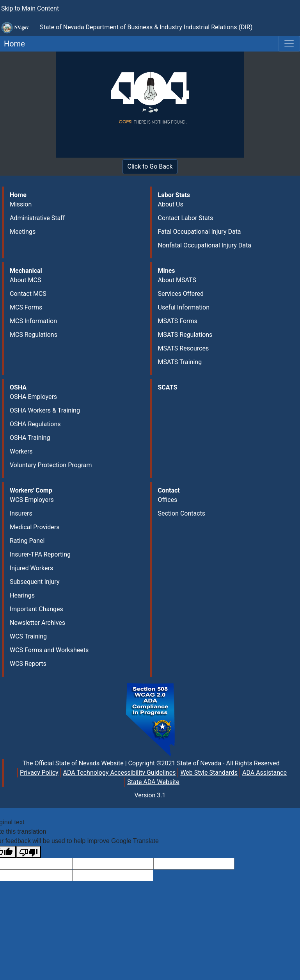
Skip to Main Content (30, 8)
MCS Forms (26, 307)
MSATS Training (180, 362)
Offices (168, 500)
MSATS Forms (178, 321)
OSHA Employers (33, 397)
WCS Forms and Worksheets (49, 650)
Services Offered (181, 294)
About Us (171, 204)
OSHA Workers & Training (45, 410)
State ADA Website (153, 782)
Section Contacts (182, 513)
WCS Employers (32, 500)
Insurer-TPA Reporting (40, 554)
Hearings (22, 595)
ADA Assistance (264, 773)
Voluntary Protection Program (51, 465)
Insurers (21, 513)
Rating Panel (27, 541)
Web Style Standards (209, 773)
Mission (21, 204)
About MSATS (177, 280)
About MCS (25, 280)
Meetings (23, 232)
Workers (21, 451)
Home (12, 44)
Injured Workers (31, 568)
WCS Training (28, 636)
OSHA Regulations (35, 424)
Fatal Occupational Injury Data (200, 232)
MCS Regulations (34, 335)
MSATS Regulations (185, 335)
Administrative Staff (37, 218)
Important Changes (36, 609)
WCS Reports (28, 664)
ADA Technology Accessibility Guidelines (120, 773)
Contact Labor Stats (186, 218)
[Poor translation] (28, 852)
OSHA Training (30, 438)
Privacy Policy (39, 773)
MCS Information (33, 321)
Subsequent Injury (35, 582)
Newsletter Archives (37, 623)
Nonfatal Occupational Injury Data (205, 245)
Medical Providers (35, 527)
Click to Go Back (150, 166)
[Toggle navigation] (289, 44)
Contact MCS (28, 294)
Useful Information (184, 307)
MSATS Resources (184, 348)
